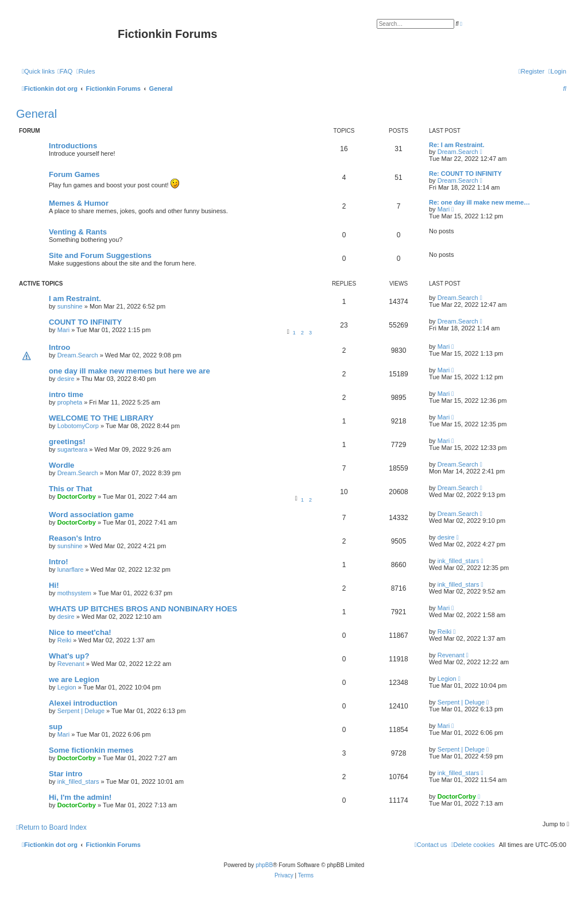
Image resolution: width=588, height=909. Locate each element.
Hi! (54, 585)
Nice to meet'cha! (80, 632)
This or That (70, 489)
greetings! (67, 442)
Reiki (64, 640)
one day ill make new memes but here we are (129, 371)
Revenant (71, 664)
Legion (67, 687)
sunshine (70, 306)
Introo (59, 347)
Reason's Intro (75, 538)
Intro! (59, 562)
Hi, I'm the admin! (80, 797)
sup (55, 727)
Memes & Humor (79, 203)
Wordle (61, 465)
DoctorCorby (77, 496)
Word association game (91, 515)
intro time (66, 394)
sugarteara (73, 449)
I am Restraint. (75, 298)
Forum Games (74, 174)
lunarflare (71, 569)
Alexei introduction (83, 703)
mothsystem (74, 593)
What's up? (69, 656)
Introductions (73, 146)
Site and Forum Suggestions (100, 255)
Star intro (66, 774)
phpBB (264, 865)
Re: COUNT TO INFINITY (465, 174)
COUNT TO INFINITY (85, 322)
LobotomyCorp (78, 426)
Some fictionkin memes (91, 750)
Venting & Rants (78, 232)
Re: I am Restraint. (457, 145)
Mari (444, 209)
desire (66, 379)
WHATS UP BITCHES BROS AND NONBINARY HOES (143, 609)
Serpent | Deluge (81, 711)
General (36, 114)
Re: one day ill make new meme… (479, 202)
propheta (70, 402)
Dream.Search (458, 152)
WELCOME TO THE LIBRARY (101, 418)
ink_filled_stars (459, 561)
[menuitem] (65, 71)
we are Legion (74, 679)
